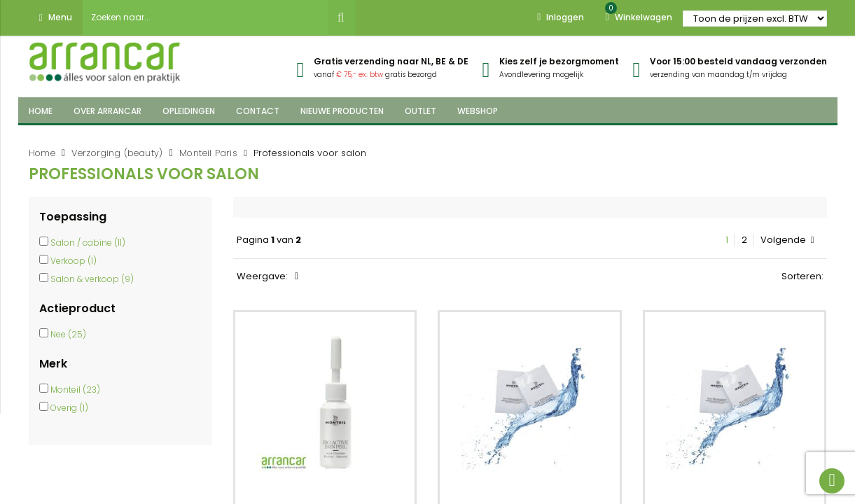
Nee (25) (68, 334)
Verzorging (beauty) (117, 153)
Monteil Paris (208, 153)
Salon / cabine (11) (88, 243)
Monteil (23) (75, 390)
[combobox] (205, 17)
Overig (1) (69, 408)
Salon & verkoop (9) (92, 279)
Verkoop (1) (74, 261)
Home (42, 153)
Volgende (787, 240)
